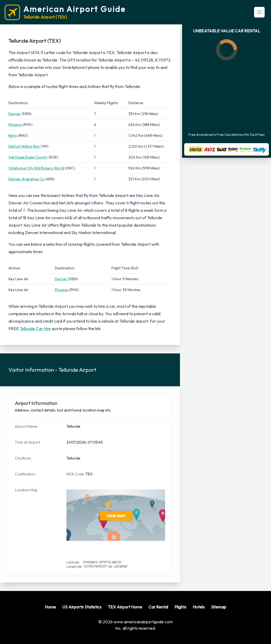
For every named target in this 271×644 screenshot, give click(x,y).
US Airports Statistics (82, 607)
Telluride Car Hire (35, 328)
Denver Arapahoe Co (26, 179)
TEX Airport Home (125, 607)
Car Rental (158, 607)
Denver (15, 114)
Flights (180, 607)
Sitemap (219, 607)
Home (50, 607)
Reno (13, 135)
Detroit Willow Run (24, 146)
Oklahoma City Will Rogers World (36, 168)
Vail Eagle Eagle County (28, 157)
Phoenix (15, 125)
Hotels (199, 607)
